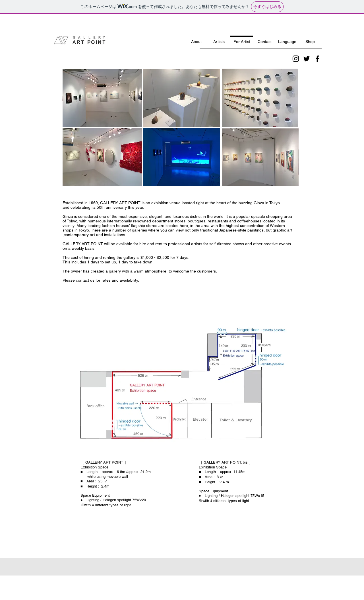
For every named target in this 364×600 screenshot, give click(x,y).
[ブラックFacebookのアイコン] (317, 59)
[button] (287, 39)
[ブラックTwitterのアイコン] (307, 59)
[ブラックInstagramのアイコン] (296, 59)
